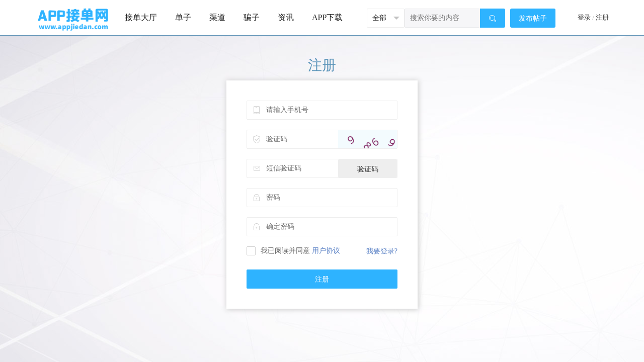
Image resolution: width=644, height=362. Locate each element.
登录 (584, 17)
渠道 (217, 17)
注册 (602, 17)
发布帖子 (533, 18)
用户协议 (326, 251)
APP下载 (327, 17)
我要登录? (382, 251)
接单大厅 (141, 17)
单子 (183, 17)
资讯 (286, 17)
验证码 (368, 169)
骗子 (252, 17)
